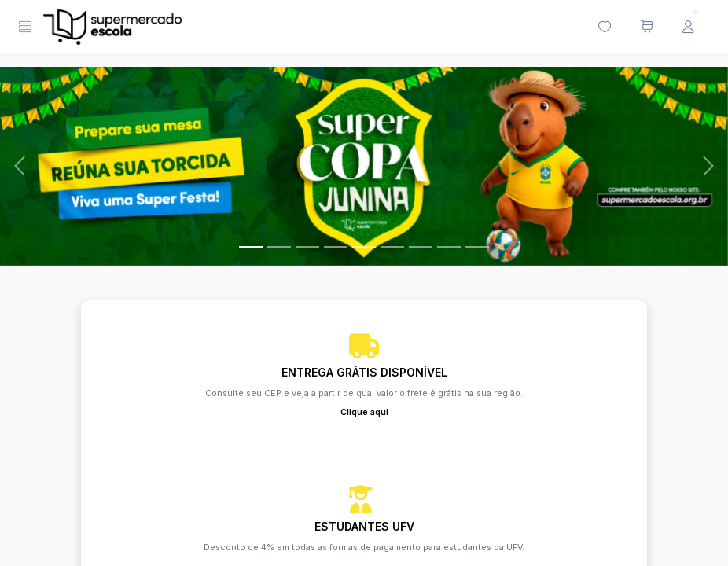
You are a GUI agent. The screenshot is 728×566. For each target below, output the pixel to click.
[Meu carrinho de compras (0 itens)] (646, 28)
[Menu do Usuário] (688, 28)
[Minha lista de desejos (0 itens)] (605, 28)
